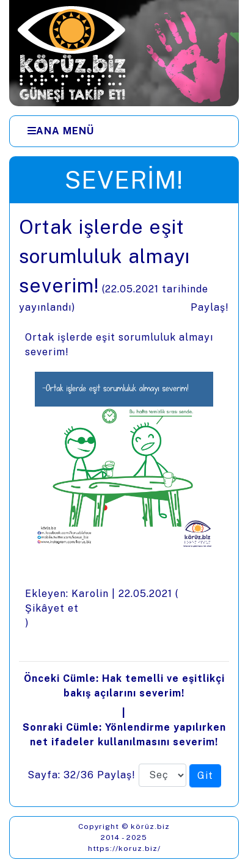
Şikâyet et (52, 608)
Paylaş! (210, 307)
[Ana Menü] (61, 131)
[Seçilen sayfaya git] (205, 776)
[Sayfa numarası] (162, 775)
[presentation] (124, 505)
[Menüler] (124, 131)
